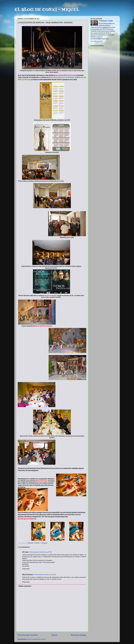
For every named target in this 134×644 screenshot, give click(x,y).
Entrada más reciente (28, 635)
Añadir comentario (25, 586)
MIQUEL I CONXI (107, 21)
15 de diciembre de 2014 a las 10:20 (45, 575)
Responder (26, 569)
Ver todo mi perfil (97, 41)
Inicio (54, 635)
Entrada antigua (79, 635)
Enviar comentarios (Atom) (36, 639)
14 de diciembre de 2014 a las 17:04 (40, 552)
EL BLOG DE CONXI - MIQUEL (47, 10)
